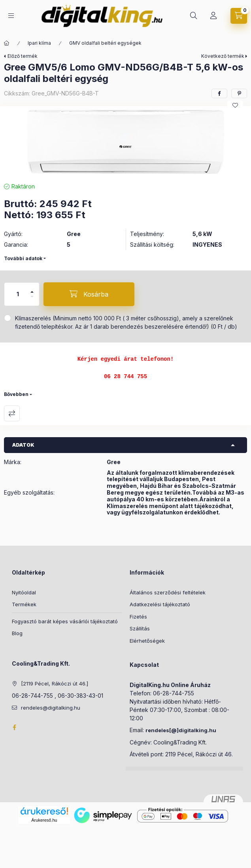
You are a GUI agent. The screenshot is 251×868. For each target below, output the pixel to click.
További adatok (23, 258)
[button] (126, 142)
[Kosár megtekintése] (239, 16)
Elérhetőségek (147, 641)
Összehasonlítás (12, 413)
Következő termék (223, 56)
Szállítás (140, 628)
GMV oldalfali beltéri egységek (105, 43)
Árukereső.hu (44, 820)
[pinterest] (239, 93)
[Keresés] (194, 16)
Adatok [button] (23, 445)
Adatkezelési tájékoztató (160, 604)
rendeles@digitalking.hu (51, 708)
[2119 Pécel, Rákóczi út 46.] (55, 683)
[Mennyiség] (18, 294)
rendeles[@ (161, 730)
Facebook (14, 727)
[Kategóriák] (11, 16)
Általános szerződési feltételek (168, 592)
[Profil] (213, 16)
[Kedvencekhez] (235, 105)
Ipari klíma (39, 43)
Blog (17, 633)
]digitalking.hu (196, 730)
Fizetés (138, 617)
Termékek (24, 604)
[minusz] (32, 300)
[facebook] (219, 93)
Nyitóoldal (24, 592)
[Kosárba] (89, 294)
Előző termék (23, 56)
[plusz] (32, 288)
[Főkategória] (7, 43)
